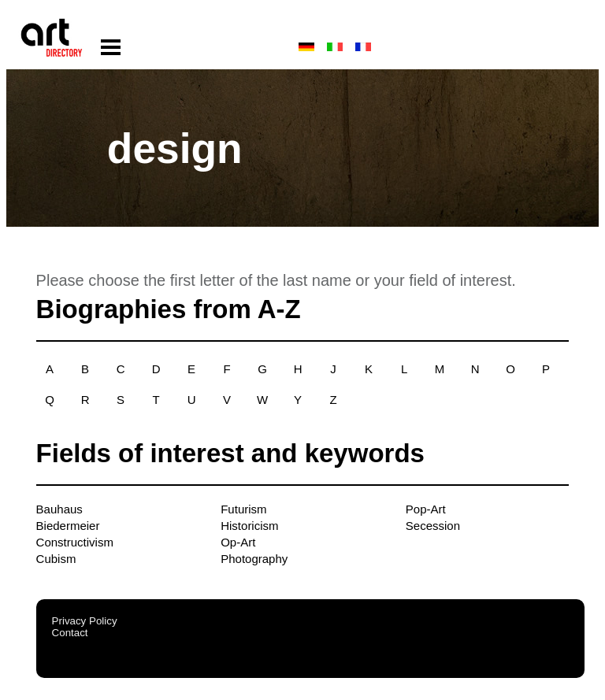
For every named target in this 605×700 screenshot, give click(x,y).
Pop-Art (426, 509)
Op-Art (238, 542)
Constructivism (75, 542)
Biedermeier (68, 526)
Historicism (249, 526)
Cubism (56, 559)
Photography (254, 559)
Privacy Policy (85, 621)
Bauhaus (59, 509)
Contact (70, 633)
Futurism (243, 509)
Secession (433, 526)
